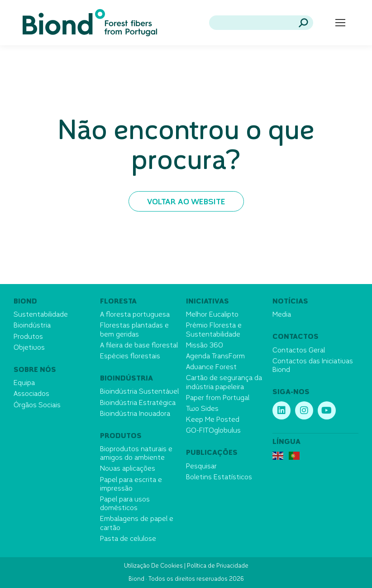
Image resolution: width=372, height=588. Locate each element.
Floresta (118, 302)
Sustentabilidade (41, 315)
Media (282, 315)
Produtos (28, 337)
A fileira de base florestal (139, 346)
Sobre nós (35, 370)
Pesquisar (201, 467)
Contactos (296, 337)
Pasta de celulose (128, 539)
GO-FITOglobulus (213, 431)
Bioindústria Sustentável (139, 392)
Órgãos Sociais (37, 406)
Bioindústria (32, 326)
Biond (25, 302)
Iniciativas (207, 302)
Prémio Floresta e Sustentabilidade (214, 330)
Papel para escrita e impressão (131, 485)
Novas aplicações (128, 469)
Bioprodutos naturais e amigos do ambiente (136, 454)
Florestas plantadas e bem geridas (134, 330)
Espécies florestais (130, 357)
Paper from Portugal (218, 398)
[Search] (261, 23)
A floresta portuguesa (135, 315)
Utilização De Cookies (153, 566)
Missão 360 (205, 346)
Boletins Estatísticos (219, 478)
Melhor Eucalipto (212, 315)
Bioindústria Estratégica (138, 403)
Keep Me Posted (213, 420)
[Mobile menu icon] (340, 23)
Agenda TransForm (215, 357)
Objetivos (29, 348)
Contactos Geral (299, 351)
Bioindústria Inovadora (135, 414)
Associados (31, 394)
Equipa (24, 383)
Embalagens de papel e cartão (137, 524)
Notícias (290, 302)
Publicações (212, 453)
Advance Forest (211, 368)
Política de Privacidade (218, 566)
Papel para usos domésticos (125, 504)
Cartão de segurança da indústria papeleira (224, 383)
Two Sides (202, 409)
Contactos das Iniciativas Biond (313, 366)
